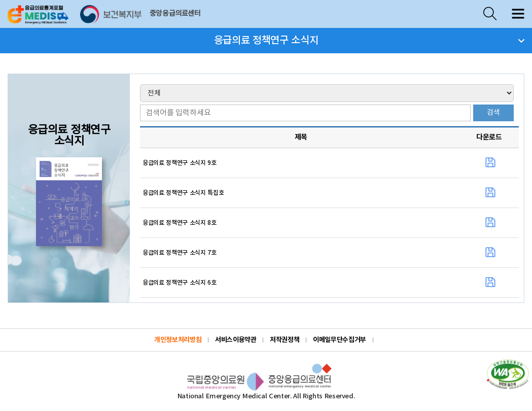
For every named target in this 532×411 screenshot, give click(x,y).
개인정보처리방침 (178, 340)
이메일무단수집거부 (340, 340)
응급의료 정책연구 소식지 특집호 (183, 193)
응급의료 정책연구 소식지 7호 (180, 253)
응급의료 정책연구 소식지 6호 (180, 283)
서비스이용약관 (236, 340)
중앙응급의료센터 (175, 14)
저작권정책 (285, 340)
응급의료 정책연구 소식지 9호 (180, 163)
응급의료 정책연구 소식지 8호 (180, 223)
